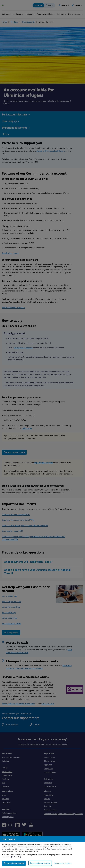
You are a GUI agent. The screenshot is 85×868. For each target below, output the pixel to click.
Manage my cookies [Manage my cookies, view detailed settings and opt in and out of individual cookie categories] (63, 863)
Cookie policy (16, 857)
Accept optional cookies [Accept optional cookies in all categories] (14, 863)
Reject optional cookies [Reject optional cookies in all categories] (40, 863)
